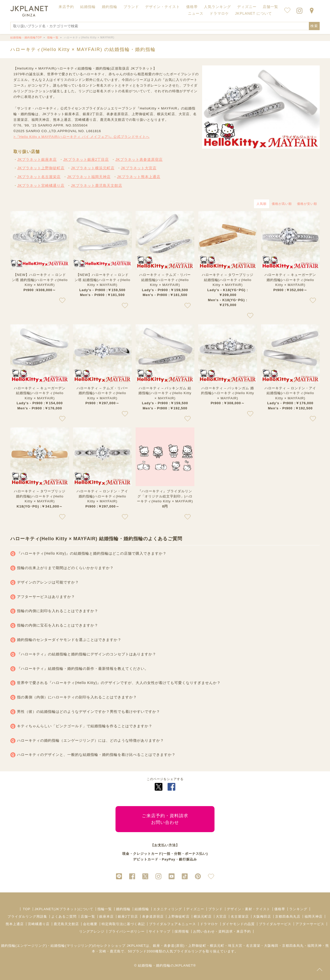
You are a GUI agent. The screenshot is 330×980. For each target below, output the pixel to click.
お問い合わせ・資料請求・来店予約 (222, 931)
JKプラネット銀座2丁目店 (86, 159)
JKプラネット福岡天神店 (89, 177)
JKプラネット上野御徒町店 (41, 168)
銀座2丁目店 (128, 916)
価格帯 (280, 909)
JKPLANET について (254, 13)
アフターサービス (310, 924)
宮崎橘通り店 (39, 924)
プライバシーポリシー (127, 931)
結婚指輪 (142, 909)
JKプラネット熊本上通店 (139, 177)
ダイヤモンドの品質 (238, 924)
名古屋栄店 (240, 916)
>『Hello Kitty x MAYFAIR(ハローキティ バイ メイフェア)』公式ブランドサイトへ (81, 137)
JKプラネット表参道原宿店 (139, 159)
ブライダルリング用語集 (27, 916)
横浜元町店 (203, 916)
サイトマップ (160, 931)
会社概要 (90, 924)
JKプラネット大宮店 (139, 168)
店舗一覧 (270, 7)
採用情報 (182, 931)
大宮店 (221, 916)
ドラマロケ (209, 924)
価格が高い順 (282, 204)
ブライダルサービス (275, 924)
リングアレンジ (92, 931)
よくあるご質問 (64, 916)
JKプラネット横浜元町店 (93, 168)
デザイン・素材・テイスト (249, 909)
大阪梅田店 (262, 916)
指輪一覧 (105, 909)
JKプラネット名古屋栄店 (39, 177)
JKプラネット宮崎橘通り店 (41, 185)
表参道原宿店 (153, 916)
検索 (314, 26)
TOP (27, 909)
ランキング (298, 909)
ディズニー (195, 909)
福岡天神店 (313, 916)
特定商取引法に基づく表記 (123, 924)
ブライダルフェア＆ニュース (172, 924)
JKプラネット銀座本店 (37, 159)
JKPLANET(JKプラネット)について (64, 909)
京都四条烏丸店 (288, 916)
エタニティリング (168, 909)
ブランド (216, 909)
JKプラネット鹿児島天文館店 (96, 185)
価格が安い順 (307, 204)
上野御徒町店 (179, 916)
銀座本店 (106, 916)
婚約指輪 (123, 909)
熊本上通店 (15, 924)
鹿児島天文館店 (66, 924)
